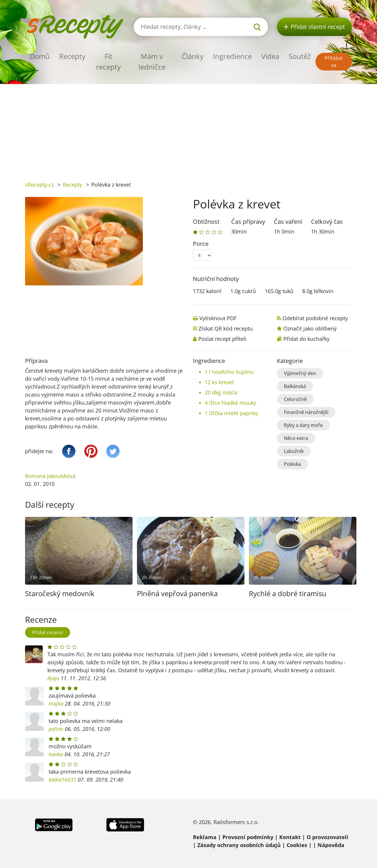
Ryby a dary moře (303, 425)
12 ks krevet (219, 382)
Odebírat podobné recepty (315, 318)
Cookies (297, 845)
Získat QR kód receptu (226, 328)
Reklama (205, 837)
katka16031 (62, 780)
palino (56, 729)
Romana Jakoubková (50, 476)
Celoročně (295, 399)
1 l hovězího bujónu (229, 372)
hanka (56, 754)
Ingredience (232, 56)
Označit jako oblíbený (310, 328)
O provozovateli (328, 837)
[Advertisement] (188, 128)
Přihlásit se (334, 62)
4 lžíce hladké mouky (230, 403)
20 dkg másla (221, 392)
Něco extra (296, 438)
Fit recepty (108, 61)
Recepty (72, 56)
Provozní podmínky (248, 837)
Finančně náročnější (306, 412)
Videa (270, 56)
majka (56, 703)
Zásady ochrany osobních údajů (239, 845)
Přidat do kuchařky (306, 339)
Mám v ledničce (152, 61)
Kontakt (290, 837)
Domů (40, 56)
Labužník (294, 451)
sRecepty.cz (39, 185)
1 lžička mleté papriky (231, 413)
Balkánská (295, 386)
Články (193, 56)
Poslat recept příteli (222, 339)
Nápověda (331, 845)
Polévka (292, 464)
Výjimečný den (300, 373)
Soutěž (300, 56)
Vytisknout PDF (218, 318)
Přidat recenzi (48, 632)
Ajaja (53, 678)
